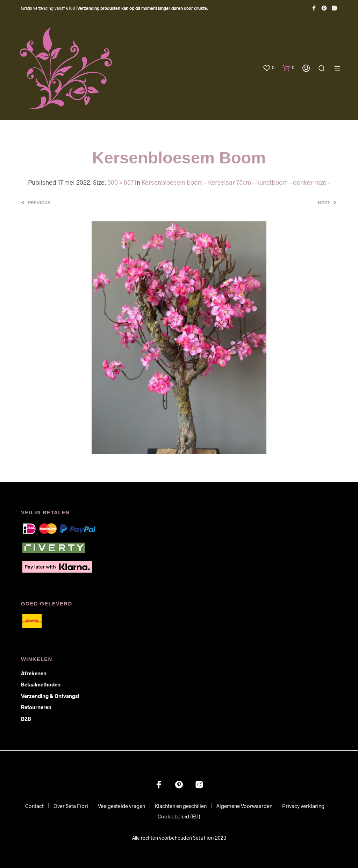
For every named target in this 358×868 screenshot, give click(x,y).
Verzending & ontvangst (50, 696)
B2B (26, 719)
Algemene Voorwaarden (244, 806)
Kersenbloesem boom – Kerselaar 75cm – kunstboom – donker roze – (236, 182)
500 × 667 (120, 182)
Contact (34, 806)
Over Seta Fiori (71, 806)
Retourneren (36, 707)
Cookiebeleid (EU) (179, 816)
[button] (268, 68)
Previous (39, 203)
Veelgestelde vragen (121, 806)
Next (324, 203)
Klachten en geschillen (181, 806)
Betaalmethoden (41, 684)
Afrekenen (34, 673)
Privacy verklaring (303, 806)
